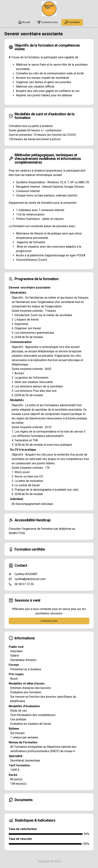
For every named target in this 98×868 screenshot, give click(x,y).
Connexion (72, 22)
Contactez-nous (47, 22)
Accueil (24, 22)
